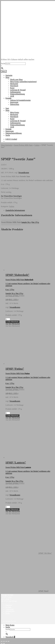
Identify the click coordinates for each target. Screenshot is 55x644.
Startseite (9, 75)
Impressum (14, 102)
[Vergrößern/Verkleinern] (2, 641)
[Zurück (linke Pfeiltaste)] (2, 644)
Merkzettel (14, 84)
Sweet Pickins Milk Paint (23, 145)
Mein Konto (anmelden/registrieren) (23, 82)
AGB (12, 96)
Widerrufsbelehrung (17, 94)
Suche (3, 64)
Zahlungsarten (15, 92)
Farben (37, 145)
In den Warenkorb (12, 322)
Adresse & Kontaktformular (20, 100)
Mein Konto (15, 112)
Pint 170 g (35, 222)
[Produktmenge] (8, 319)
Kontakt (8, 98)
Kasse (12, 88)
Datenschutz (15, 104)
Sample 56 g (26, 222)
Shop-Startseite (7, 145)
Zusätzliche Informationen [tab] (15, 210)
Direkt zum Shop (16, 80)
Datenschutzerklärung (14, 133)
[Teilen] (6, 641)
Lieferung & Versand (18, 90)
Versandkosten (24, 173)
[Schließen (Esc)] (9, 641)
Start (7, 108)
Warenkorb (14, 86)
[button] (11, 196)
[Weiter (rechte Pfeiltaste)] (4, 644)
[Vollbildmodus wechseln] (4, 641)
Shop (7, 77)
